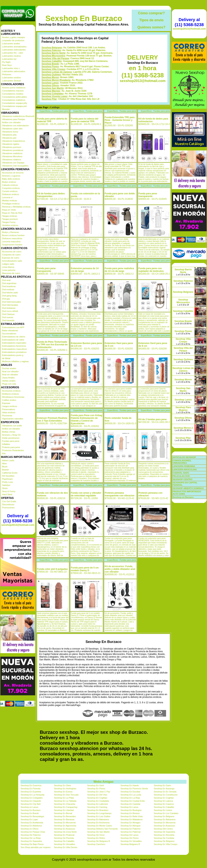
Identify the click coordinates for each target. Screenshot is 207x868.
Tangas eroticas (10, 216)
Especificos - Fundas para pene (54, 111)
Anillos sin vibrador (11, 429)
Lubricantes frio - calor (13, 53)
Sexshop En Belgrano (164, 816)
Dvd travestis (8, 320)
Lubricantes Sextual (11, 81)
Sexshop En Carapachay (66, 807)
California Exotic (10, 473)
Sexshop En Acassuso (164, 826)
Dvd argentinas (9, 283)
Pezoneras (7, 416)
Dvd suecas (8, 317)
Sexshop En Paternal (130, 832)
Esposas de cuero (11, 258)
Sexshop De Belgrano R (99, 841)
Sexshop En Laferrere (98, 804)
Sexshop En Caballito (164, 807)
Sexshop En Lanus (129, 807)
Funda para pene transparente (148, 195)
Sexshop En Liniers (163, 810)
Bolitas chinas (9, 432)
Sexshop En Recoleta (164, 835)
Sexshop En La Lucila (131, 795)
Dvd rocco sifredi (10, 311)
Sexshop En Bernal (63, 813)
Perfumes (7, 74)
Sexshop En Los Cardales (166, 813)
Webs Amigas (103, 782)
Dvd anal (6, 280)
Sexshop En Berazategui (32, 816)
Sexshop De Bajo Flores (32, 844)
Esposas (6, 403)
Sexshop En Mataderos (131, 819)
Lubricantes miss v (11, 68)
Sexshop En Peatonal (64, 835)
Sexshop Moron (50, 77)
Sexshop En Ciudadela (98, 801)
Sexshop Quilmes (51, 75)
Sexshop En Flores (96, 789)
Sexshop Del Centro (163, 829)
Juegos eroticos (10, 406)
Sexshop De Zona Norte (65, 832)
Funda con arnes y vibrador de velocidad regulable (86, 494)
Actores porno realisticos (14, 88)
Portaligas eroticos (11, 204)
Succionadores (9, 334)
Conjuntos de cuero (11, 255)
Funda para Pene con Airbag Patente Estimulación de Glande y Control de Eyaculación (87, 419)
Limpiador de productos (13, 40)
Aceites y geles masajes (14, 37)
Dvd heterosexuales (11, 302)
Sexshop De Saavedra (165, 832)
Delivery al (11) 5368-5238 (18, 518)
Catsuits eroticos (10, 185)
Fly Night (6, 62)
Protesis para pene (11, 447)
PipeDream (7, 479)
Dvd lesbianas (9, 308)
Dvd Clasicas (8, 314)
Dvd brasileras (9, 286)
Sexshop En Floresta (31, 789)
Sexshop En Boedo (30, 813)
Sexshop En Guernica (31, 785)
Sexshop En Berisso (130, 813)
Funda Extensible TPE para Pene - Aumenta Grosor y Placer (120, 120)
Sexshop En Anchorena (98, 823)
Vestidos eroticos (10, 225)
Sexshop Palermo (51, 50)
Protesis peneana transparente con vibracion (120, 494)
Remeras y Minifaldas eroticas (16, 207)
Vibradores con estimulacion (15, 125)
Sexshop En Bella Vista (131, 816)
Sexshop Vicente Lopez (54, 96)
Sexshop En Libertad (64, 810)
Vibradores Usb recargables (15, 166)
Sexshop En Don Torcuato (66, 795)
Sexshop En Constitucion (166, 795)
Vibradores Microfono (12, 156)
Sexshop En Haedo (130, 785)
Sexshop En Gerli (96, 785)
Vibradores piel (9, 138)
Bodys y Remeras (11, 232)
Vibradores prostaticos (13, 150)
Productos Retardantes (13, 450)
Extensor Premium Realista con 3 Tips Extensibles (52, 419)
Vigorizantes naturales (13, 419)
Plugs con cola (9, 384)
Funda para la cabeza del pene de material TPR (85, 120)
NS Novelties (8, 476)
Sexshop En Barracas (64, 819)
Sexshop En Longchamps (99, 813)
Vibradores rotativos (12, 160)
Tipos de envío (151, 20)
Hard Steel (7, 494)
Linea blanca (8, 267)
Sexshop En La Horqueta (33, 795)
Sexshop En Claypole (31, 801)
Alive (4, 463)
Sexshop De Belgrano (164, 841)
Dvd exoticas (8, 289)
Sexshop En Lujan (29, 819)
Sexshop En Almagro (130, 823)
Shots (5, 488)
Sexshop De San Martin (98, 832)
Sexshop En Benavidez (65, 816)
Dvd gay (6, 299)
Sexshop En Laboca (163, 801)
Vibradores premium (12, 147)
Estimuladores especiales (14, 343)
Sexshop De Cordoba (164, 838)
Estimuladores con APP (13, 327)
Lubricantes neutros (11, 56)
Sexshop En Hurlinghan (65, 789)
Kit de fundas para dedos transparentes (51, 195)
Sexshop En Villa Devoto (66, 847)
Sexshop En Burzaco (84, 18)
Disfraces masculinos (12, 238)
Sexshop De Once (96, 835)
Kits (4, 453)
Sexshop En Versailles (131, 841)
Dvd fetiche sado (10, 293)
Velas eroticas (9, 412)
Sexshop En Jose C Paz (99, 792)
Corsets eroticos (10, 191)
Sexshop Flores (50, 67)
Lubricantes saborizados (14, 71)
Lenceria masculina (11, 242)
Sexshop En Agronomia (65, 826)
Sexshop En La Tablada (65, 801)
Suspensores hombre (12, 245)
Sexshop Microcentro (53, 56)
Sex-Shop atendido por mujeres (36, 847)
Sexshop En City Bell (31, 804)
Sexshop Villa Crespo (53, 69)
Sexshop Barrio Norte (53, 53)
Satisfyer (6, 485)
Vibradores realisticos (12, 153)
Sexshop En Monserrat (65, 823)
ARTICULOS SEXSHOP (184, 457)
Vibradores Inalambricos (14, 141)
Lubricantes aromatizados (14, 47)
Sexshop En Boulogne (131, 810)
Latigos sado (8, 264)
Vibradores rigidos (11, 144)
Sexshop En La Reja (130, 798)
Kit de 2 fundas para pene (153, 419)
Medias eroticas (10, 201)
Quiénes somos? (151, 27)
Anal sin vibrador (10, 375)
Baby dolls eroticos (11, 179)
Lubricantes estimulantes (14, 50)
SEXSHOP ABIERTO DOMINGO (188, 488)
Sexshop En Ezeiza (63, 792)
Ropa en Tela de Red (12, 213)
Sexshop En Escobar (130, 792)
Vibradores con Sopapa (13, 163)
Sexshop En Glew (62, 785)
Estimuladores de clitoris (14, 337)
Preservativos (9, 409)
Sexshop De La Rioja (31, 838)
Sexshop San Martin (53, 88)
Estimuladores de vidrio (13, 340)
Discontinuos (8, 504)
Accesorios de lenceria (13, 173)
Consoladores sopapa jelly (15, 103)
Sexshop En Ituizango (164, 789)
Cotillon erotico (9, 400)
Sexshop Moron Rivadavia (56, 80)
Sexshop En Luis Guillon (99, 816)
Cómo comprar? (151, 13)
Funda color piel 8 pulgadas (52, 569)
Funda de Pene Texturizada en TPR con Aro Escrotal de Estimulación (52, 345)
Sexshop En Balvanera (98, 819)
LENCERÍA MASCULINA (185, 469)
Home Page (42, 107)
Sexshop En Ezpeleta (31, 792)
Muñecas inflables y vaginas (15, 361)
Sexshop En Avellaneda (32, 823)
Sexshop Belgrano (52, 48)
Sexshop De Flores (130, 838)
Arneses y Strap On (11, 435)
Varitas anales (9, 381)
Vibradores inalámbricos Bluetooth (18, 116)
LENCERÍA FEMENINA (184, 466)
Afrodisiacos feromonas (13, 397)
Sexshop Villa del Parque (55, 58)
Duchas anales (9, 368)
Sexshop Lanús (50, 83)
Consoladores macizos (13, 91)
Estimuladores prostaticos (14, 352)
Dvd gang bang (9, 296)
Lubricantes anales (11, 44)
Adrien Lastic (8, 460)
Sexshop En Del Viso (97, 795)
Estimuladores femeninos (14, 346)
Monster (6, 109)
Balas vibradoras (10, 330)
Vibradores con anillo (12, 426)
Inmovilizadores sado (12, 261)
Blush (5, 467)
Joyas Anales (8, 378)
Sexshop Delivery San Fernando (103, 829)
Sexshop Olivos (50, 85)
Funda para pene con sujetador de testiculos (151, 270)
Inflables (6, 444)
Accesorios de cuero (12, 252)
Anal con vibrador (10, 371)
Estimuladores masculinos (14, 349)
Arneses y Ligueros (11, 176)
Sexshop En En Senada (165, 792)
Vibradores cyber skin (12, 129)
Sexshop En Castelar (130, 804)
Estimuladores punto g (13, 355)
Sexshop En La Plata (64, 798)
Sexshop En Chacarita (64, 804)
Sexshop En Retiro (96, 838)
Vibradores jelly (9, 135)
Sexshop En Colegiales (32, 798)
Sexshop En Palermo (130, 829)
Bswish (6, 470)
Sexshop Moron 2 (183, 428)
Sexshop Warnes (51, 91)
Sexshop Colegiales (52, 94)
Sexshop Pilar (49, 99)
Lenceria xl (7, 197)
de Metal (6, 358)
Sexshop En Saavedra (31, 841)
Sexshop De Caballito (64, 841)
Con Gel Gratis (9, 501)
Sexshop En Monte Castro (100, 826)
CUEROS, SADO (181, 473)
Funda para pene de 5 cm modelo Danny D (85, 569)
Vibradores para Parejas (14, 119)
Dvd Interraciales (10, 305)
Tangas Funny (9, 222)
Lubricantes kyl (9, 59)
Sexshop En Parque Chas (33, 832)
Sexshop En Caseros (164, 804)
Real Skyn (7, 65)
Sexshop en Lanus (29, 807)
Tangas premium (10, 219)
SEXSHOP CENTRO (183, 479)
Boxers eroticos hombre (13, 235)
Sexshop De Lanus (129, 835)
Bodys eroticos (9, 182)
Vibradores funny (10, 132)
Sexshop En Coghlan (97, 798)
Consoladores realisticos (14, 100)
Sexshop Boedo (50, 64)
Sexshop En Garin (162, 785)
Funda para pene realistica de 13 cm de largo (119, 270)
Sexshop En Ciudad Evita (133, 801)
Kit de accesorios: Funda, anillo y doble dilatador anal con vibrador (120, 569)
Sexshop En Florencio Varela (134, 789)
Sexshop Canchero (96, 844)
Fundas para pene (11, 441)
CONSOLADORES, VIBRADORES (182, 462)
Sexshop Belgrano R (130, 844)
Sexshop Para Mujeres (183, 409)
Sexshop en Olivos (30, 829)
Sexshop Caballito (52, 61)
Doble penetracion (11, 438)
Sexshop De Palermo (31, 835)
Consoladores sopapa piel (14, 106)
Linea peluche (9, 270)
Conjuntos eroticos (11, 188)
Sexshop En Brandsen (98, 810)
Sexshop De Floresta (64, 838)
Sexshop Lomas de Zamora (57, 72)
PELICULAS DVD (181, 476)
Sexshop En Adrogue (130, 826)
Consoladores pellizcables (14, 97)
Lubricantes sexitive (11, 78)
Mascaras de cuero (11, 273)
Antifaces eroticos (11, 394)
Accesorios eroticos (11, 391)
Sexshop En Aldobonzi (31, 826)
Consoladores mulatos (13, 94)
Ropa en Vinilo (9, 210)
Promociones (8, 508)
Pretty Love (8, 482)
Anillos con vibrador (11, 122)
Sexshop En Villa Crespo (166, 844)
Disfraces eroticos (11, 194)
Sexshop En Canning (97, 807)
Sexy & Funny (9, 491)
